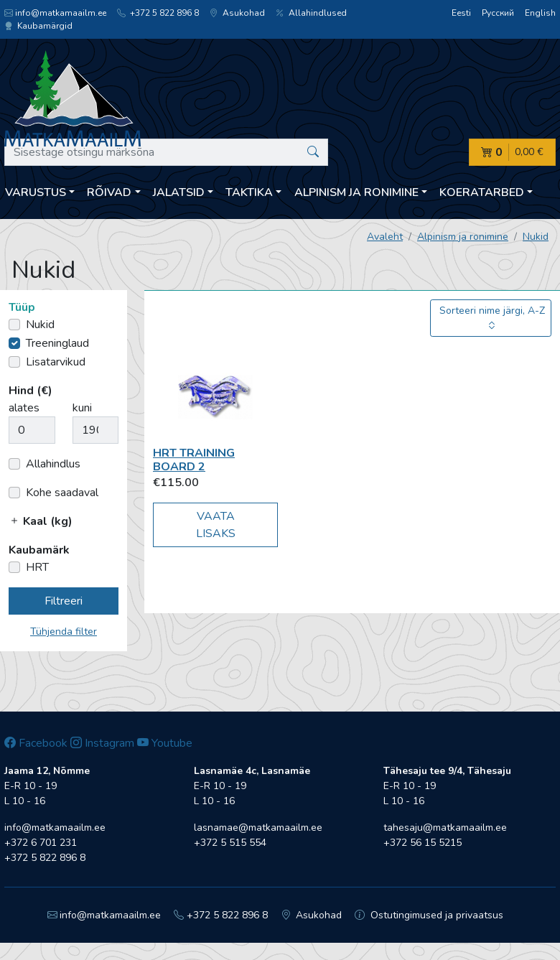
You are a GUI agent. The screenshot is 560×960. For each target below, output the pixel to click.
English (540, 13)
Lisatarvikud (56, 362)
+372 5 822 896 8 (158, 13)
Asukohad (237, 13)
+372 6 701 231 (41, 843)
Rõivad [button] (109, 192)
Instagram (102, 743)
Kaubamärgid (38, 26)
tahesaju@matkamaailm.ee (445, 828)
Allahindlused (311, 13)
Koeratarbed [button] (482, 192)
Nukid (536, 237)
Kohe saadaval (62, 493)
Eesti (461, 13)
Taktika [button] (249, 192)
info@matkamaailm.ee (55, 13)
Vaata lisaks (216, 525)
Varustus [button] (36, 192)
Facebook (36, 743)
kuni (82, 408)
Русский (498, 13)
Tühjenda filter (64, 632)
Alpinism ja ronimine (463, 237)
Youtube (165, 743)
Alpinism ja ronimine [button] (356, 192)
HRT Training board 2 (194, 460)
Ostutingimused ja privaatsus (429, 915)
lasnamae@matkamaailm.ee (258, 828)
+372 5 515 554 (230, 843)
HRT (37, 567)
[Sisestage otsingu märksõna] (166, 152)
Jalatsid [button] (179, 192)
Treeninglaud (57, 343)
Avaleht (385, 237)
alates (24, 408)
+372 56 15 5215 (423, 843)
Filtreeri (64, 601)
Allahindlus (53, 464)
